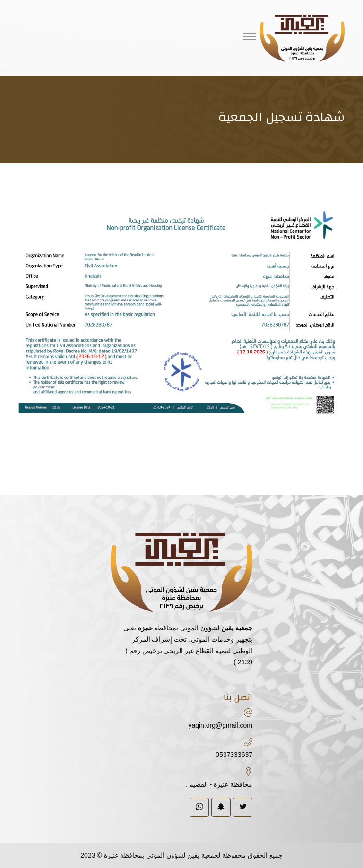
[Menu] (250, 38)
